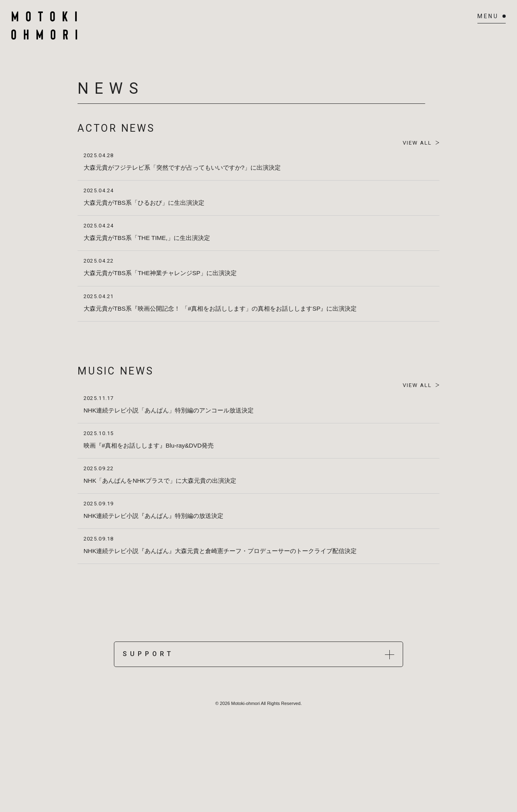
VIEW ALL (415, 143)
